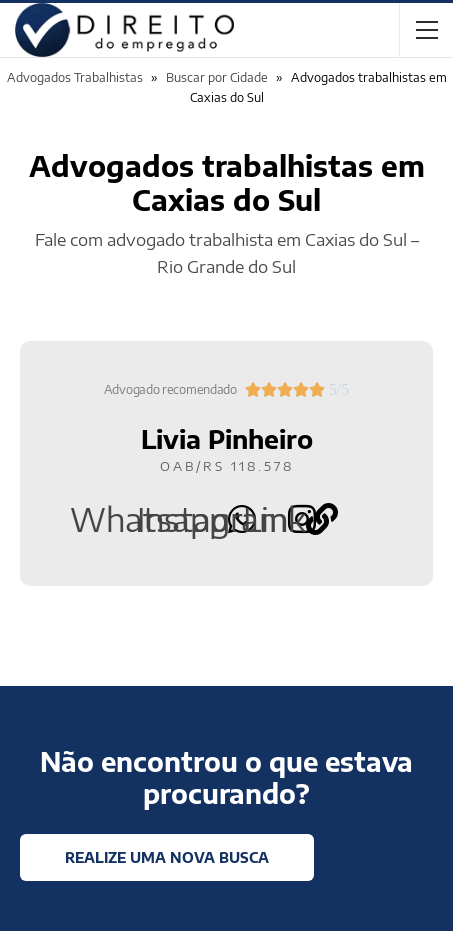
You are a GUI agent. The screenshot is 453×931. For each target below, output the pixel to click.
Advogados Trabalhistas (75, 77)
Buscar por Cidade (217, 77)
